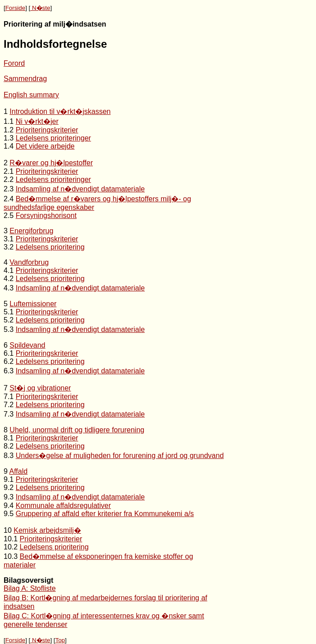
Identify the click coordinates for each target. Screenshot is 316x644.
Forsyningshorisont (46, 215)
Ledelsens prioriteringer (53, 138)
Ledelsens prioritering (50, 247)
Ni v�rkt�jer (37, 121)
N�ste (40, 8)
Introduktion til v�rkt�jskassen (60, 111)
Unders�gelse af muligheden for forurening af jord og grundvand (120, 456)
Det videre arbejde (45, 146)
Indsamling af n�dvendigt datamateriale (80, 189)
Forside (15, 8)
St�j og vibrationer (40, 388)
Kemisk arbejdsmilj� (47, 530)
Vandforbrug (29, 262)
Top (60, 640)
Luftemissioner (33, 304)
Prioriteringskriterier (47, 130)
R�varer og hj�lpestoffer (51, 163)
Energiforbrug (31, 231)
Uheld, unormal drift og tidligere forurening (77, 430)
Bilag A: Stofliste (30, 588)
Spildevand (27, 345)
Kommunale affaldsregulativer (63, 506)
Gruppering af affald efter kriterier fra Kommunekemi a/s (105, 514)
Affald (18, 471)
